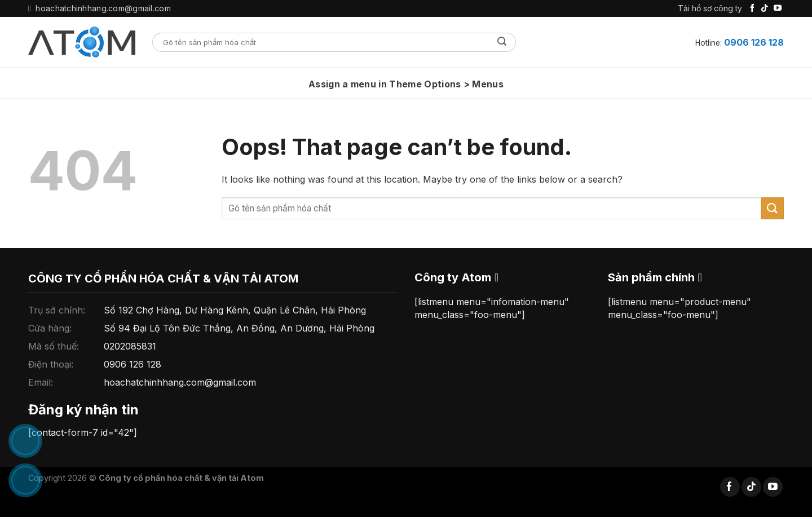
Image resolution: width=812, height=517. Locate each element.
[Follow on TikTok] (765, 8)
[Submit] (502, 42)
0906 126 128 (754, 42)
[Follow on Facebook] (752, 8)
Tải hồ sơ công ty (710, 8)
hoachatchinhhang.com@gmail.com (180, 382)
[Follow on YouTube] (778, 8)
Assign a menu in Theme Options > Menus (406, 84)
